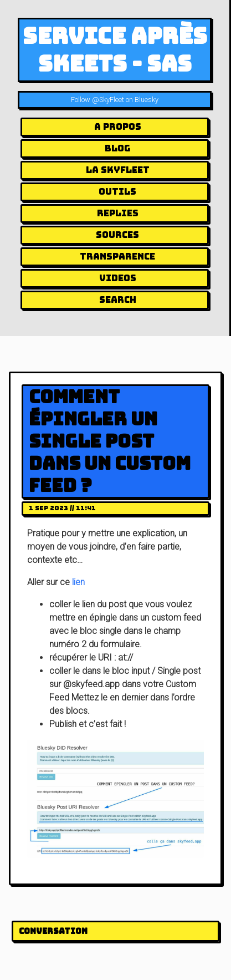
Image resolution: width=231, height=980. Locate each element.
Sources (117, 235)
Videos (118, 278)
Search (118, 300)
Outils (117, 192)
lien (78, 582)
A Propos (118, 127)
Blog (117, 148)
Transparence (117, 257)
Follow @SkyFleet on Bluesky (115, 100)
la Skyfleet (118, 170)
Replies (118, 213)
